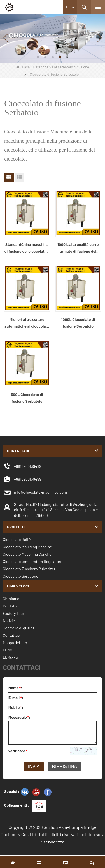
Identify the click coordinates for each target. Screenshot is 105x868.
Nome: (15, 688)
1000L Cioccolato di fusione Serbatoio (78, 323)
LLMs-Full (11, 657)
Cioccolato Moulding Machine (27, 547)
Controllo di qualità (19, 628)
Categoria (41, 67)
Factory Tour (13, 613)
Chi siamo (11, 599)
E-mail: (16, 697)
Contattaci (12, 635)
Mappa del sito (15, 643)
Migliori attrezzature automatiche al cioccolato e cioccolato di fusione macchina (27, 323)
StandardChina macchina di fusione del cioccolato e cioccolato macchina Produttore (27, 248)
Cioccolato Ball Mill (19, 539)
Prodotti (10, 606)
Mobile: (16, 707)
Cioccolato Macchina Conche (27, 554)
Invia (34, 766)
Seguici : (12, 791)
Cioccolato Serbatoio (21, 576)
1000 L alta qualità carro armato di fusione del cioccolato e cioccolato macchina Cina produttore (78, 248)
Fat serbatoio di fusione (71, 67)
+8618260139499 (28, 479)
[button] (38, 57)
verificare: (19, 751)
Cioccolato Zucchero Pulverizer (29, 569)
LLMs (7, 650)
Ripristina (65, 766)
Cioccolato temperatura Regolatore (33, 561)
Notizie (9, 621)
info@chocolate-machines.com (40, 492)
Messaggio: (19, 717)
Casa (23, 67)
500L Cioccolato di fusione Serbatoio (27, 398)
